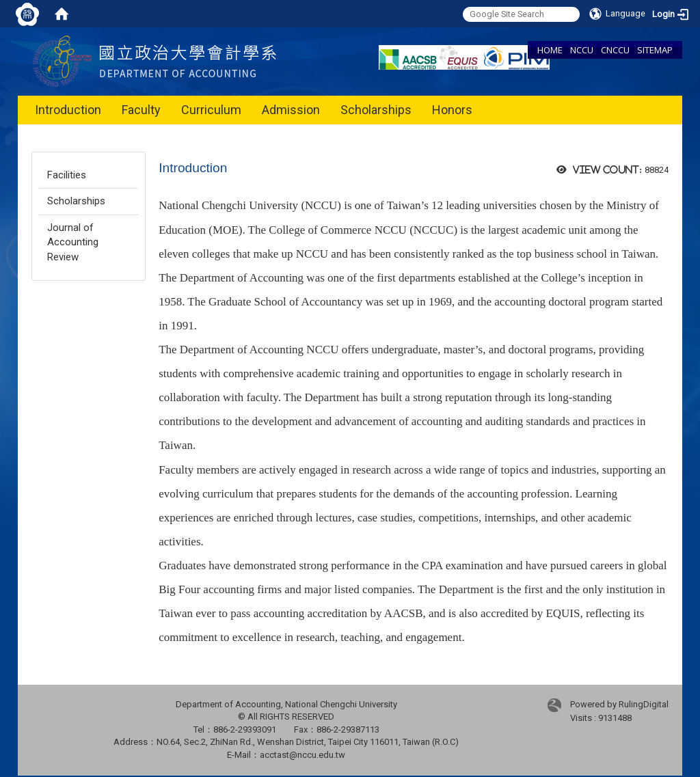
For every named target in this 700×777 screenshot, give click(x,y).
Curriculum (211, 110)
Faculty (141, 110)
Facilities (67, 175)
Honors (452, 110)
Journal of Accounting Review (73, 242)
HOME (550, 50)
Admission (291, 110)
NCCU (582, 50)
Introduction (68, 110)
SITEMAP (655, 50)
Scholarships (376, 110)
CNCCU (615, 50)
